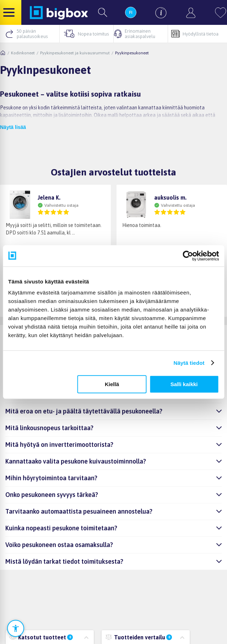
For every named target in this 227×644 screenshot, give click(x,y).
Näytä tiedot (189, 363)
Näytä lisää (13, 127)
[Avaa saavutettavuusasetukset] (16, 628)
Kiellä (112, 384)
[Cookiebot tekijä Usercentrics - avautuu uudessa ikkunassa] (188, 256)
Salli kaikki (184, 384)
